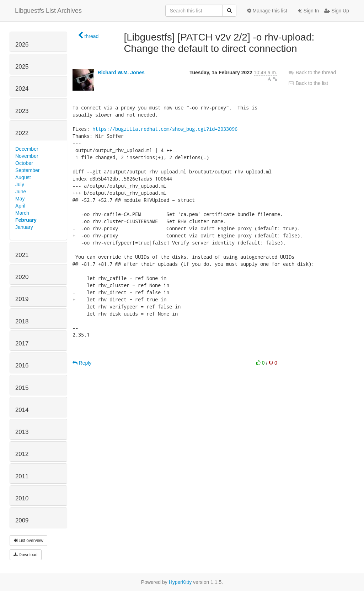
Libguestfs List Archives (48, 11)
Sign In (308, 11)
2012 (22, 454)
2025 (22, 67)
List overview (28, 541)
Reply (82, 363)
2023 (22, 111)
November (27, 156)
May (20, 199)
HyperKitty (180, 582)
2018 (22, 321)
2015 (22, 388)
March (22, 213)
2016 (22, 366)
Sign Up (337, 11)
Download (26, 555)
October (24, 163)
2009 (22, 520)
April (20, 206)
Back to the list (308, 83)
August (23, 177)
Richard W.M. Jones (121, 72)
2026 (22, 45)
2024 (22, 89)
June (21, 192)
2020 (22, 277)
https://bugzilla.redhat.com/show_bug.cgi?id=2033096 (165, 129)
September (27, 170)
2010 (22, 498)
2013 (22, 432)
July (20, 184)
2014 (22, 410)
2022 (22, 133)
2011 (22, 476)
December (27, 149)
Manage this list (267, 11)
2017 (22, 343)
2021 (22, 255)
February (26, 220)
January (24, 227)
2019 (22, 299)
